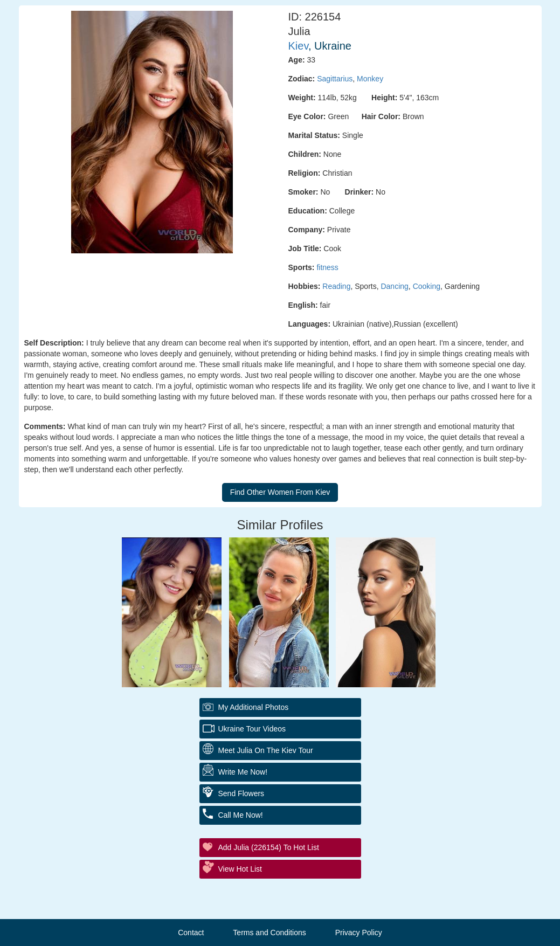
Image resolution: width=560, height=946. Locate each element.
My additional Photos (254, 707)
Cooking (427, 286)
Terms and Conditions (269, 933)
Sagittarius (335, 79)
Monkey (370, 79)
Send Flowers (241, 793)
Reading (336, 286)
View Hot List (240, 869)
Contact (191, 933)
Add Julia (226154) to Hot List (269, 847)
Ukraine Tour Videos (252, 729)
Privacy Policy (359, 933)
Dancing (394, 286)
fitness (327, 267)
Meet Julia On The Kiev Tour (266, 750)
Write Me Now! (243, 772)
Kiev (298, 46)
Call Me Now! (241, 815)
